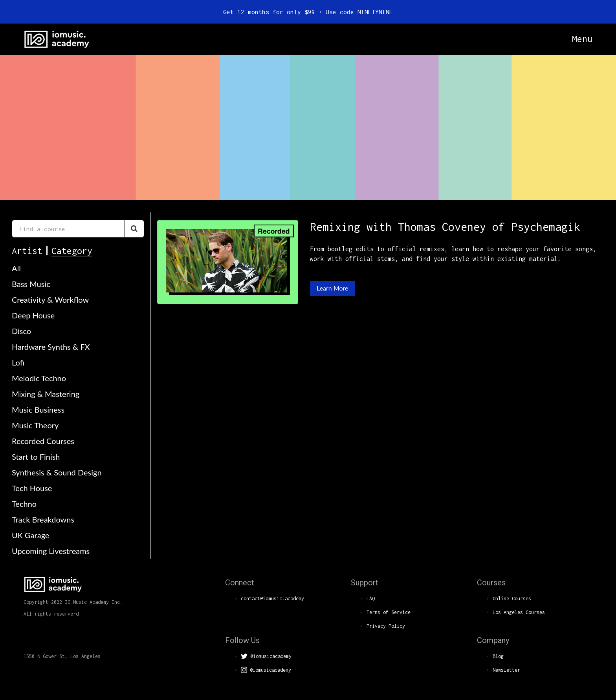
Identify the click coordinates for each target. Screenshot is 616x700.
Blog (498, 656)
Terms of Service (389, 612)
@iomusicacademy (266, 656)
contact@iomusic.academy (272, 599)
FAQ (371, 599)
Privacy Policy (386, 626)
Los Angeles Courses (519, 612)
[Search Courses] (134, 229)
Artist (27, 251)
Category (72, 251)
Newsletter (506, 670)
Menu (582, 39)
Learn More (333, 288)
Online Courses (512, 599)
